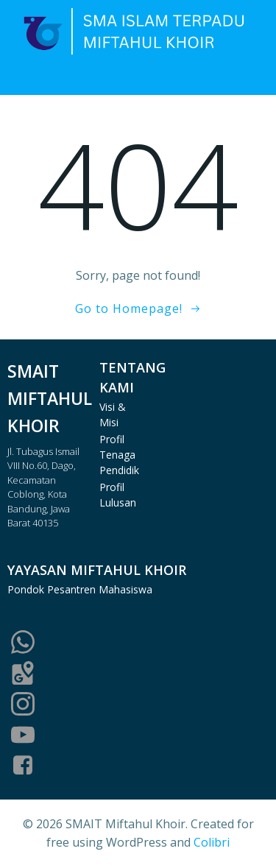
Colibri (212, 842)
